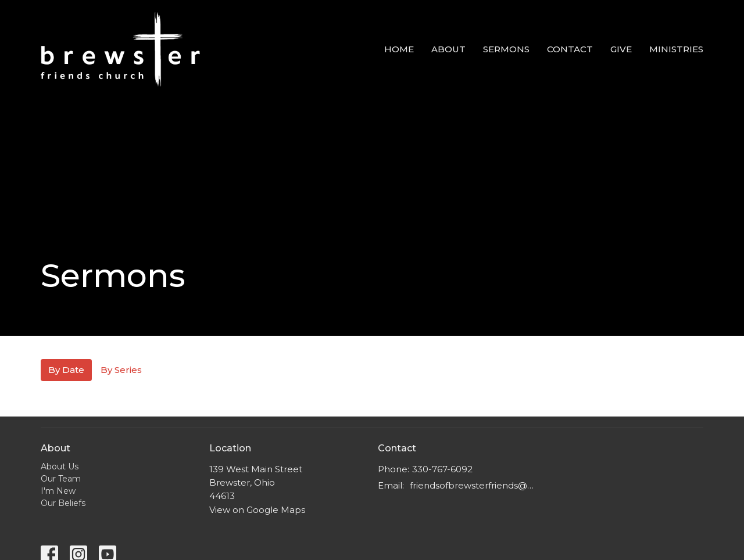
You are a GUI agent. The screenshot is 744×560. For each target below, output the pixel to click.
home (399, 49)
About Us (60, 466)
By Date (66, 370)
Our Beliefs (63, 503)
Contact (570, 49)
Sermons (506, 49)
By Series (121, 370)
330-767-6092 (442, 469)
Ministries (676, 49)
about (448, 49)
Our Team (61, 479)
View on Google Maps (257, 510)
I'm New (58, 491)
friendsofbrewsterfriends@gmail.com (472, 485)
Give (621, 49)
